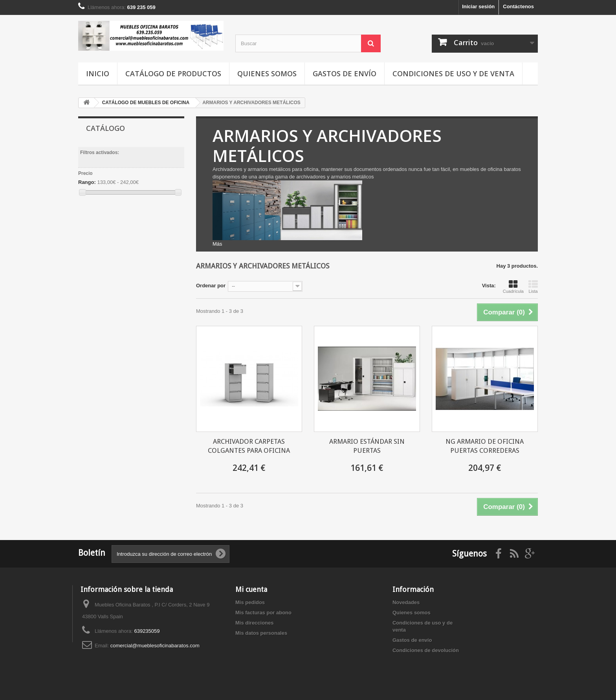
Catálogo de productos (173, 73)
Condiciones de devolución (426, 650)
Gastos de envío (345, 73)
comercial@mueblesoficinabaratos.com (155, 646)
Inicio (98, 73)
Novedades (406, 602)
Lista (533, 287)
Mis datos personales (261, 633)
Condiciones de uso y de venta (453, 73)
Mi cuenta (251, 589)
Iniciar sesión (478, 6)
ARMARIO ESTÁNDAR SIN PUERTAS (367, 446)
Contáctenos (518, 6)
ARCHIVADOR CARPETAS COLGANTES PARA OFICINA (249, 446)
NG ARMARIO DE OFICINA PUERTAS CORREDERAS (485, 446)
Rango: (87, 182)
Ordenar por (211, 286)
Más (217, 244)
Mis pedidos (250, 602)
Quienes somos (267, 73)
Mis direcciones (255, 623)
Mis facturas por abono (263, 613)
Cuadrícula (513, 287)
